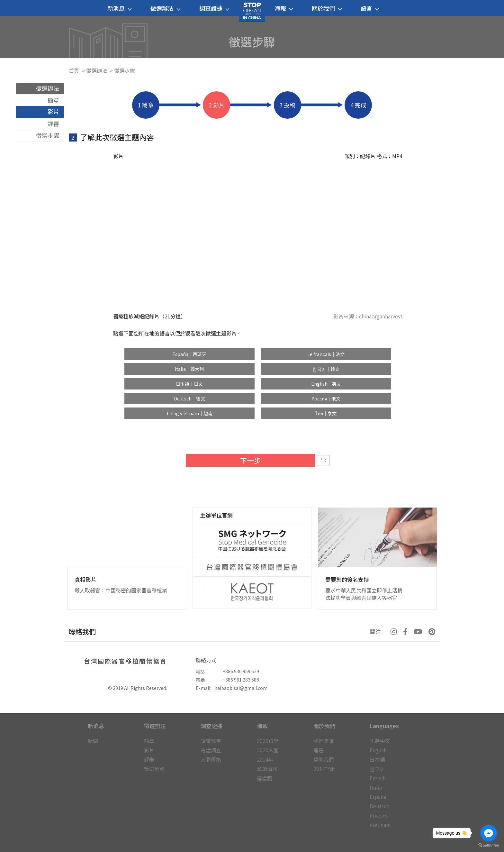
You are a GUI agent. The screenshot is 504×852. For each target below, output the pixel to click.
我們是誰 (324, 741)
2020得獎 (268, 741)
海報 (262, 726)
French (378, 778)
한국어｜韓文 (326, 369)
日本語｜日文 (189, 384)
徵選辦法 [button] (166, 8)
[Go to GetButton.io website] (489, 845)
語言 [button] (370, 8)
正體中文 (380, 741)
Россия (379, 815)
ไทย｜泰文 (326, 413)
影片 (53, 112)
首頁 (74, 70)
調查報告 (211, 741)
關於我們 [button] (327, 8)
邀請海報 (267, 769)
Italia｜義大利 (189, 369)
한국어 (377, 769)
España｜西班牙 (189, 354)
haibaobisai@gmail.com (241, 688)
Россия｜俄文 (326, 399)
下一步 (250, 460)
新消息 (96, 726)
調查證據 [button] (214, 8)
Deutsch (379, 806)
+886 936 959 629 (241, 671)
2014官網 (324, 769)
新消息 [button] (120, 8)
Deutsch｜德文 (189, 399)
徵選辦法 (97, 70)
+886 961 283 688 (241, 680)
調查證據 (212, 726)
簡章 (53, 100)
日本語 (377, 759)
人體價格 (211, 759)
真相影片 (85, 579)
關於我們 (324, 726)
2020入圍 (268, 750)
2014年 (265, 759)
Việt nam (380, 825)
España (378, 797)
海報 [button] (284, 8)
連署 (319, 750)
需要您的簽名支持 (347, 579)
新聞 (93, 741)
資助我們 (324, 759)
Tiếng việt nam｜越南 (189, 413)
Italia (376, 787)
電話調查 (211, 750)
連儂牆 (265, 778)
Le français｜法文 (326, 354)
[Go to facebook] (489, 833)
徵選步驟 (48, 135)
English (378, 750)
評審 (53, 124)
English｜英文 (326, 384)
